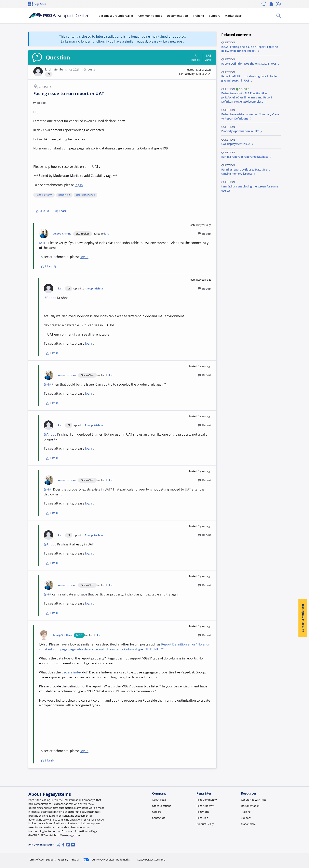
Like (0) (42, 211)
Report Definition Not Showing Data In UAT (251, 64)
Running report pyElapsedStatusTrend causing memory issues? (246, 172)
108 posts (88, 69)
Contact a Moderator (303, 618)
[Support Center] (59, 16)
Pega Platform (44, 195)
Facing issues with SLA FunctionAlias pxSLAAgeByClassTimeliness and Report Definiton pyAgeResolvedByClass (247, 97)
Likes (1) (49, 266)
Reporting (64, 195)
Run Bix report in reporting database (247, 157)
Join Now (250, 858)
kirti (48, 69)
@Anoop (50, 298)
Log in (271, 858)
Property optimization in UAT (242, 131)
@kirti (43, 243)
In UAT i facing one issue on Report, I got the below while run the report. (250, 49)
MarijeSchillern (63, 635)
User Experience (85, 195)
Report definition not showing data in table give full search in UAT (249, 78)
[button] (38, 72)
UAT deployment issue (238, 144)
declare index (72, 672)
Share (61, 211)
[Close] (303, 852)
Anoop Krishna (62, 234)
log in (79, 185)
